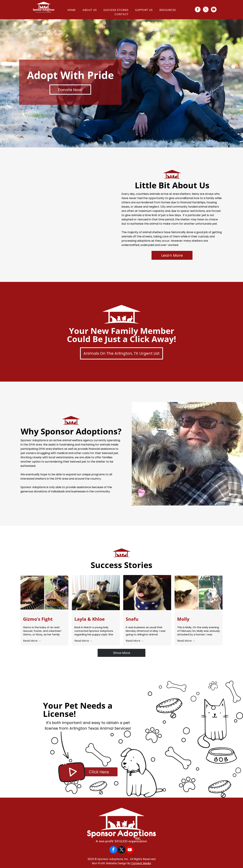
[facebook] (198, 10)
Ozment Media (141, 863)
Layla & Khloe (90, 619)
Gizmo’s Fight (38, 619)
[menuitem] (72, 10)
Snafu (132, 619)
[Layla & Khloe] (96, 593)
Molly (183, 619)
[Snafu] (147, 593)
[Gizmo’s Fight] (44, 593)
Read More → (32, 641)
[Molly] (199, 593)
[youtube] (214, 10)
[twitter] (206, 10)
